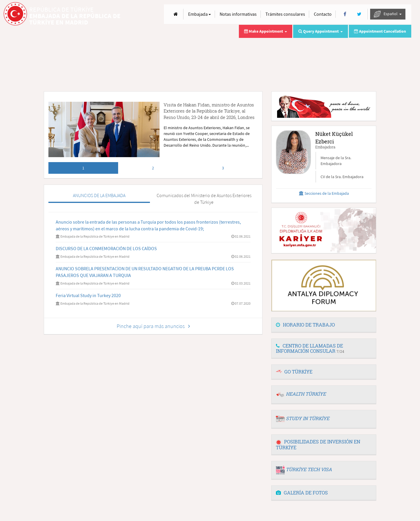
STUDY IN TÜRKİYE (308, 418)
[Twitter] (359, 14)
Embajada (199, 14)
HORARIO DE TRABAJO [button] (305, 325)
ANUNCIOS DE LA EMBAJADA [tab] (99, 195)
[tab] (324, 325)
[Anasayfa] (176, 14)
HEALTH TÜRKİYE (306, 394)
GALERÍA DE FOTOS (302, 493)
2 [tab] (153, 168)
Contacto (323, 14)
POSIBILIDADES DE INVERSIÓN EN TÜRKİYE (318, 444)
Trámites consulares (285, 14)
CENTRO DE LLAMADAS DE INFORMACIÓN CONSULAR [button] (310, 348)
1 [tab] (83, 168)
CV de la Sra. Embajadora (342, 177)
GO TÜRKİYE (298, 372)
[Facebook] (345, 14)
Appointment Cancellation (380, 31)
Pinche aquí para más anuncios (153, 326)
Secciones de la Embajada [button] (324, 193)
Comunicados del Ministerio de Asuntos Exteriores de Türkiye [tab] (204, 199)
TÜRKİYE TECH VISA (309, 469)
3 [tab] (223, 168)
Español (388, 14)
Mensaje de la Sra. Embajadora (336, 161)
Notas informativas (238, 14)
